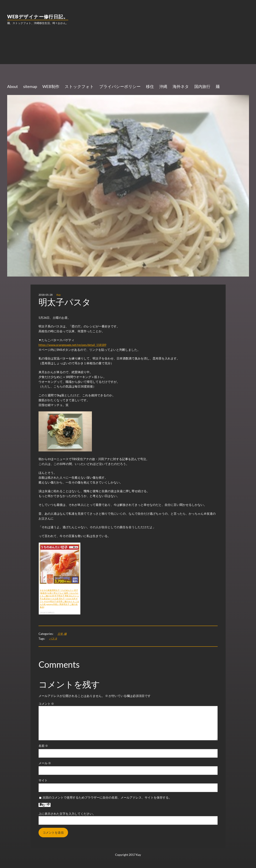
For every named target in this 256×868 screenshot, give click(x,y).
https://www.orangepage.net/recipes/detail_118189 (72, 345)
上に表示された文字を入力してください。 (67, 814)
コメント (46, 704)
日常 (60, 634)
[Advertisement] (128, 54)
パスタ (53, 638)
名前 (43, 746)
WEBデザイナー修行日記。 (38, 17)
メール (45, 763)
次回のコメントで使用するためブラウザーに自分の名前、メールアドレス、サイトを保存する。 (107, 797)
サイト (43, 780)
